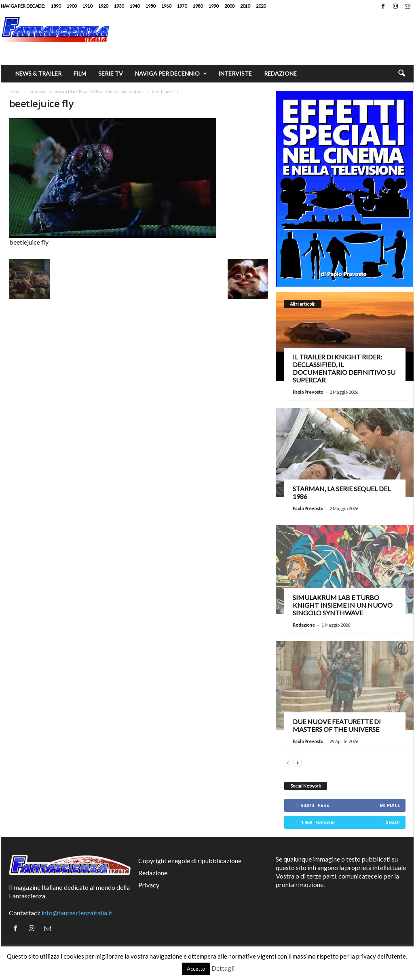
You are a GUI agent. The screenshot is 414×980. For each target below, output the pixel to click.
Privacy (149, 885)
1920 (103, 6)
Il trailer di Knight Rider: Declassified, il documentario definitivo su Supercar (344, 368)
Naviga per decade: (23, 6)
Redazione (280, 73)
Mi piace (390, 805)
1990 (213, 6)
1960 (166, 6)
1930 (119, 6)
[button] (401, 74)
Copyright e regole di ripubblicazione (190, 861)
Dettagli (223, 968)
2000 (229, 6)
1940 (135, 6)
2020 (261, 6)
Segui (393, 822)
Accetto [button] (196, 969)
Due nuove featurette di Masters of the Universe (337, 725)
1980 (198, 6)
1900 (72, 6)
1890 (56, 6)
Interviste (235, 73)
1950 (150, 6)
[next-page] (298, 762)
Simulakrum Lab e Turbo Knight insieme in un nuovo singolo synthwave (343, 605)
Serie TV (111, 73)
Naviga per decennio (171, 74)
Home (15, 91)
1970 (182, 6)
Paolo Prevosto (308, 392)
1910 (87, 6)
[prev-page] (288, 762)
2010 (245, 6)
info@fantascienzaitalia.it (77, 913)
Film (80, 73)
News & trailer (38, 73)
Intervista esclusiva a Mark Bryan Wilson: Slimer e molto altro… (86, 91)
